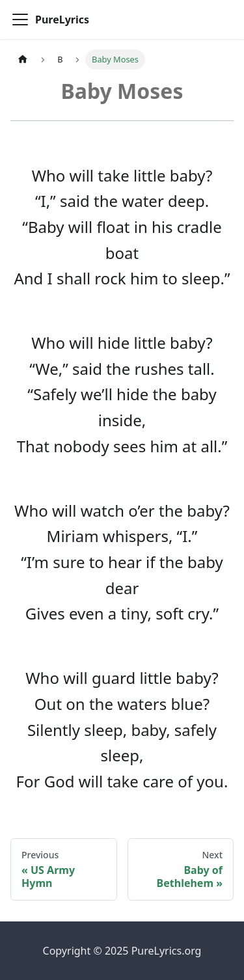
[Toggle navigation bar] (20, 20)
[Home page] (23, 60)
